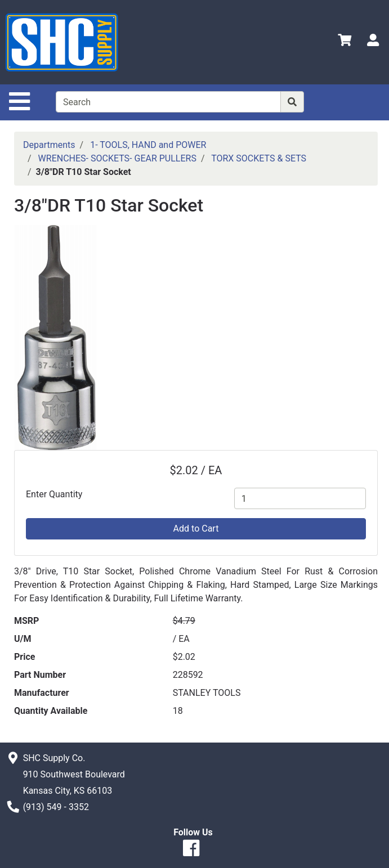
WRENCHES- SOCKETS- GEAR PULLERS (117, 158)
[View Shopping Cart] (345, 42)
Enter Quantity (54, 494)
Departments (49, 145)
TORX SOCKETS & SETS (259, 158)
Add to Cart (196, 529)
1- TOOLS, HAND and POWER (148, 145)
